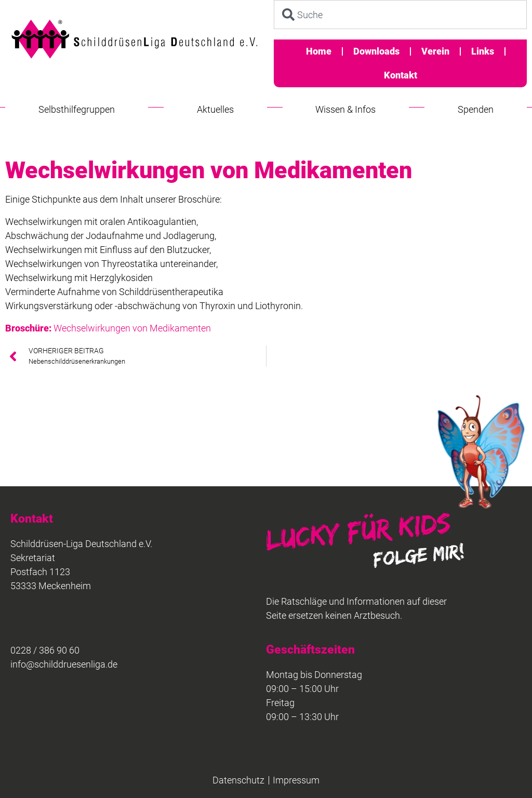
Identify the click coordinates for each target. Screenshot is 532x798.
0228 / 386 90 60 (45, 650)
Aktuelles (215, 109)
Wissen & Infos (345, 109)
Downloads (376, 51)
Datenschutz (238, 780)
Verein (435, 51)
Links (483, 51)
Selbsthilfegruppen (77, 109)
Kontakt (401, 75)
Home (319, 51)
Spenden (476, 109)
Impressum (296, 780)
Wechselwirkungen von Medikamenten (108, 328)
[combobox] (400, 15)
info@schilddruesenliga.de (64, 664)
